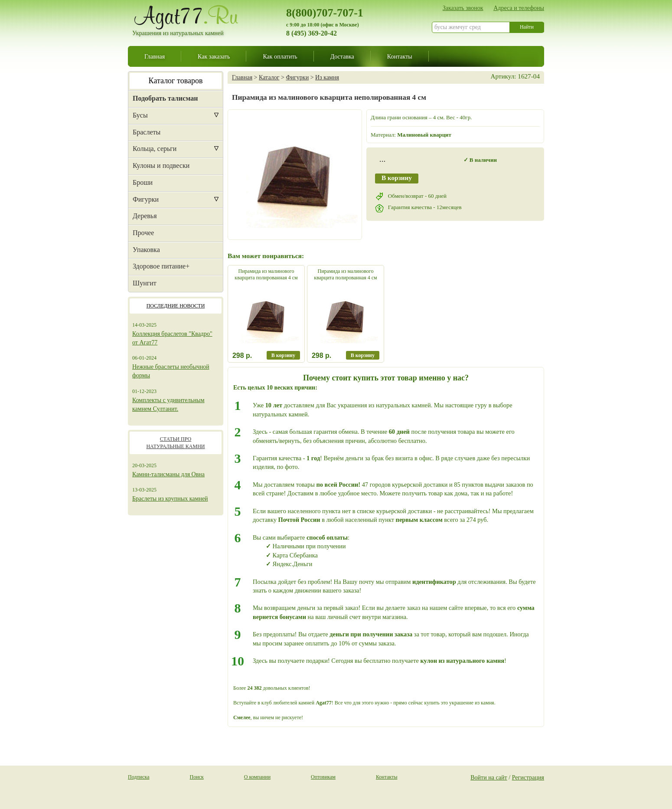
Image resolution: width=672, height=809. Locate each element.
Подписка (139, 777)
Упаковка (146, 250)
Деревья (145, 216)
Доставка (342, 56)
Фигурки (146, 199)
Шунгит (145, 283)
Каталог (269, 77)
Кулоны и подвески (161, 165)
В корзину (397, 178)
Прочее (143, 233)
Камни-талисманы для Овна (168, 474)
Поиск (197, 777)
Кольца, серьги (155, 149)
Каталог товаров (176, 81)
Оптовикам (323, 777)
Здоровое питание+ (161, 266)
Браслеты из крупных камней (170, 499)
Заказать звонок (463, 8)
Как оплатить (280, 56)
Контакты (400, 56)
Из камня (327, 77)
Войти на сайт (489, 777)
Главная (155, 56)
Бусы (140, 115)
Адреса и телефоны (519, 8)
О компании (257, 777)
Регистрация (528, 777)
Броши (143, 182)
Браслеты (147, 132)
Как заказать (214, 56)
